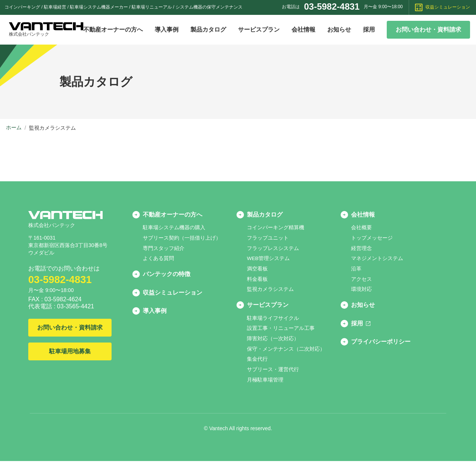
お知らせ (339, 30)
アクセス (361, 280)
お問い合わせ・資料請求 (428, 30)
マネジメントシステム (377, 259)
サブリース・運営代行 (273, 372)
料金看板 (257, 280)
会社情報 (303, 30)
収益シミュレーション (443, 7)
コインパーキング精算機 (276, 228)
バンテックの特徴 (167, 275)
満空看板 (257, 270)
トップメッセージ (372, 239)
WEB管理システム (268, 259)
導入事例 (167, 30)
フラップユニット (268, 239)
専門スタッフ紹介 (164, 249)
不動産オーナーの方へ (113, 30)
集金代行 (257, 362)
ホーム (14, 128)
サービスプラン (259, 30)
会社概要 (361, 228)
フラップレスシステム (273, 249)
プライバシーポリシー (381, 345)
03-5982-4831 (332, 7)
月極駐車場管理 (265, 383)
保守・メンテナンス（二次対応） (286, 351)
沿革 (356, 270)
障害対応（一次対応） (273, 341)
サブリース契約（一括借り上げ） (182, 239)
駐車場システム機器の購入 (174, 228)
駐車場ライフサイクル (273, 320)
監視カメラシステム (270, 291)
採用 (369, 30)
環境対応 (361, 291)
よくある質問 (158, 259)
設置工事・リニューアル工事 (281, 331)
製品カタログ (208, 30)
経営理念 (361, 249)
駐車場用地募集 (70, 351)
